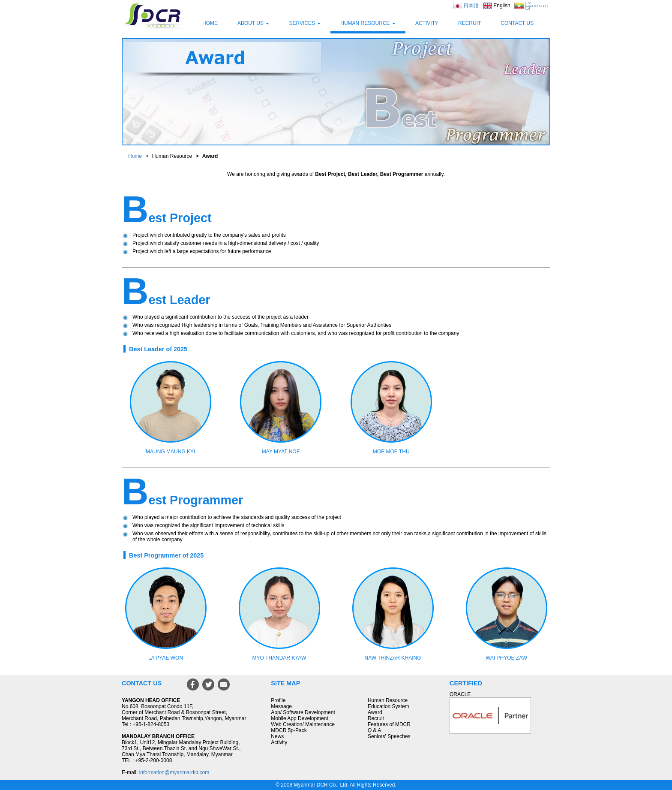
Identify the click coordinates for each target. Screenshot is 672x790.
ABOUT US (253, 23)
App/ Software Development (303, 712)
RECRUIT (469, 23)
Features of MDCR (389, 724)
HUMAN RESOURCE (368, 23)
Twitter (208, 684)
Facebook (193, 684)
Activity (279, 742)
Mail (224, 684)
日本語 (471, 6)
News (277, 736)
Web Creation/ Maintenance (303, 724)
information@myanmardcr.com (174, 772)
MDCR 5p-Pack (289, 730)
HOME (210, 23)
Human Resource (388, 700)
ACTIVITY (427, 23)
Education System (388, 706)
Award (375, 712)
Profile (278, 700)
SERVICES (305, 23)
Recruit (376, 718)
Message (281, 706)
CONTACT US (517, 23)
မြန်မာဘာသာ (537, 6)
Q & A (374, 730)
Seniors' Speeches (389, 736)
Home (135, 156)
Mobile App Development (299, 718)
